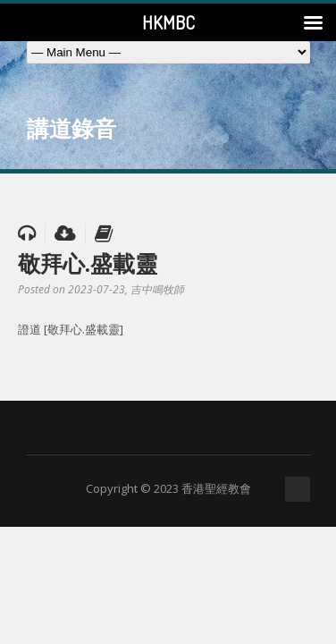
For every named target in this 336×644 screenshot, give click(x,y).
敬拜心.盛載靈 (88, 263)
